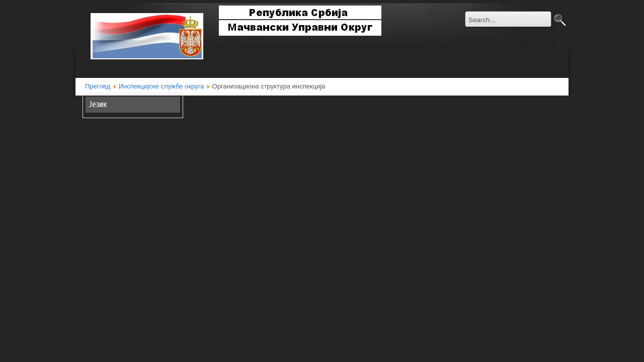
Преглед (98, 86)
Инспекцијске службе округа (162, 86)
